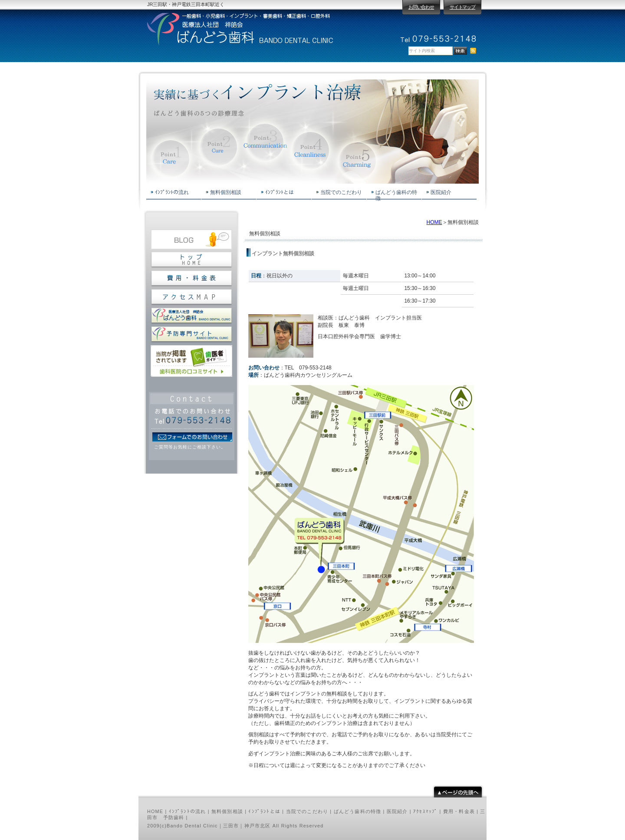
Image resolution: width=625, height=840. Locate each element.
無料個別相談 (227, 811)
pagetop (458, 791)
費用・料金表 (459, 811)
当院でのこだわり (307, 811)
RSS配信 (473, 51)
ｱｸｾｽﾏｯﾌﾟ (425, 811)
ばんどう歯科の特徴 (358, 811)
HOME (434, 222)
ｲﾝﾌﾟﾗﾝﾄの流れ (187, 811)
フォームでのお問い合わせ (192, 437)
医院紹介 (397, 811)
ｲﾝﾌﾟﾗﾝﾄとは (264, 811)
